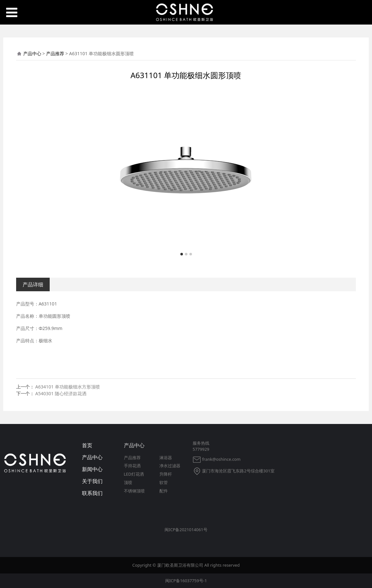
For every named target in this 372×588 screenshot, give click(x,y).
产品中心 (32, 53)
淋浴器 (166, 458)
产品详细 (33, 284)
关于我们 (92, 481)
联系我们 (92, 493)
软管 (164, 482)
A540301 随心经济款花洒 (61, 393)
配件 (164, 491)
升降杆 (166, 474)
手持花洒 (132, 466)
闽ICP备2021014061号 (186, 530)
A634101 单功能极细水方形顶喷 (68, 387)
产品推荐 (55, 53)
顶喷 (128, 482)
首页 (87, 445)
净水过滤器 (170, 466)
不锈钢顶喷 (134, 491)
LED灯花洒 (134, 474)
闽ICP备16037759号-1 (186, 581)
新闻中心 (92, 469)
